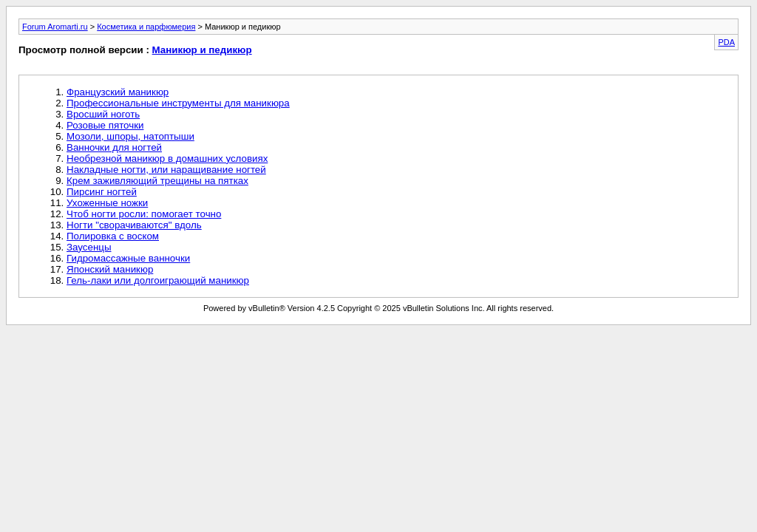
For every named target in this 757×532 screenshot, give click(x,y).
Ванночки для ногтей (114, 147)
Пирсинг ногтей (102, 192)
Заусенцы (89, 247)
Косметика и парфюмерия (146, 27)
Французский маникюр (118, 92)
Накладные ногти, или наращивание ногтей (166, 170)
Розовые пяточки (105, 125)
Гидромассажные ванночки (128, 258)
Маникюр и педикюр (202, 50)
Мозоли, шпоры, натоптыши (130, 136)
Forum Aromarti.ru (55, 27)
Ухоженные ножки (107, 203)
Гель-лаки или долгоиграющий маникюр (158, 280)
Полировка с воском (113, 236)
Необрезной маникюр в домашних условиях (167, 158)
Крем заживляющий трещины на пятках (157, 181)
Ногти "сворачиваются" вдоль (134, 225)
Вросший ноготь (103, 114)
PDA (726, 42)
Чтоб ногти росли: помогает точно (144, 214)
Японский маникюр (110, 269)
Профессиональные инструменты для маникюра (178, 103)
